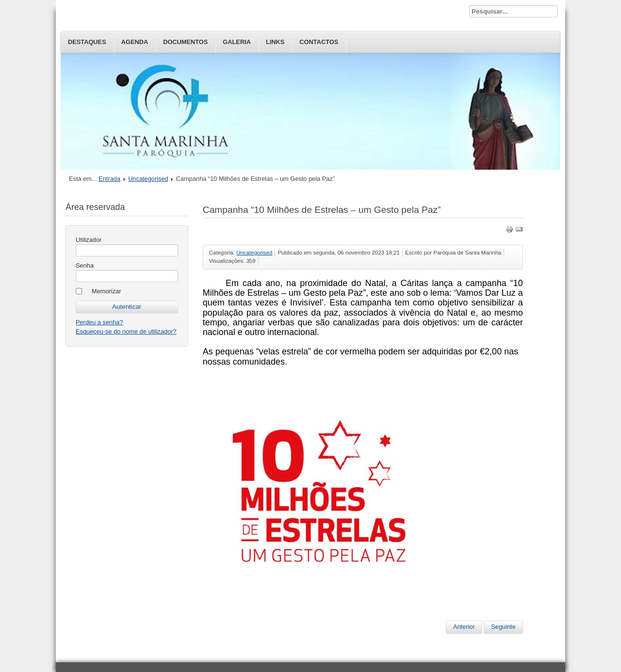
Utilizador (89, 240)
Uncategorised (148, 179)
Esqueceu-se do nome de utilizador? (126, 331)
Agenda (135, 42)
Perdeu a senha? (99, 322)
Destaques (87, 42)
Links (275, 42)
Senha (85, 265)
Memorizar (106, 291)
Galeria (237, 42)
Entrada (109, 179)
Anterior (464, 627)
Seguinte (503, 627)
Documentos (185, 42)
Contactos (319, 42)
